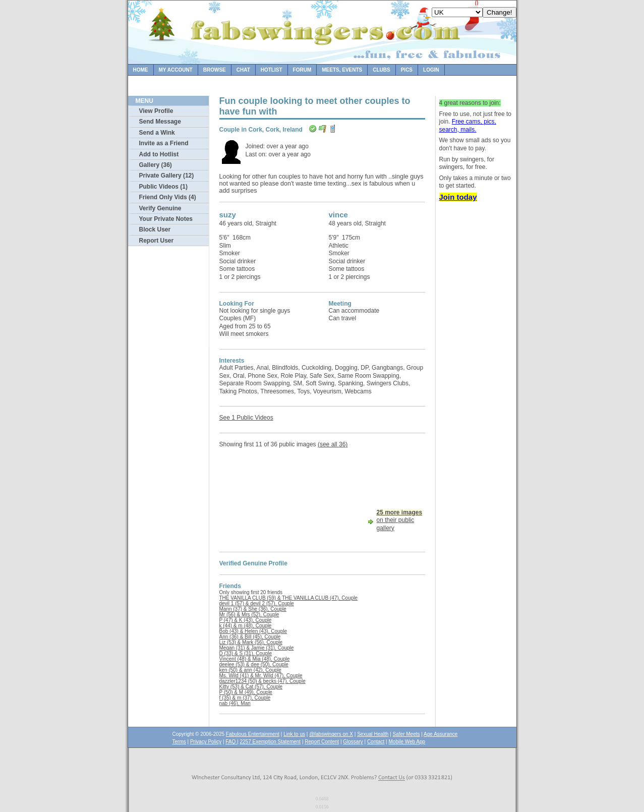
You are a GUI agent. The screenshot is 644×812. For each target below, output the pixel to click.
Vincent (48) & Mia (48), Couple (255, 659)
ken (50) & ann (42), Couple (250, 670)
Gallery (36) (156, 165)
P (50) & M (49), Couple (246, 692)
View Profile (156, 111)
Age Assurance (441, 734)
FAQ (231, 742)
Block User (155, 229)
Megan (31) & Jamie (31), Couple (257, 648)
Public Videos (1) (163, 187)
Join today (458, 197)
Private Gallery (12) (167, 176)
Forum (302, 70)
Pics (407, 70)
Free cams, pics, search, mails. (468, 126)
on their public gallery (400, 520)
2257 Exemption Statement (270, 742)
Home (141, 70)
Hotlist (272, 70)
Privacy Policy (206, 742)
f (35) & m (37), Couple (245, 698)
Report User (157, 241)
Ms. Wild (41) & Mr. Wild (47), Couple (261, 676)
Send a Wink (157, 133)
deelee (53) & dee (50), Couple (254, 664)
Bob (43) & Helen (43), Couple (253, 631)
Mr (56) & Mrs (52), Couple (249, 615)
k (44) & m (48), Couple (246, 626)
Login (431, 70)
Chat (243, 70)
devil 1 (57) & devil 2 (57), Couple (257, 603)
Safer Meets (406, 734)
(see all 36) (333, 444)
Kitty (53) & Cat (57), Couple (251, 687)
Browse (215, 70)
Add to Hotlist (159, 154)
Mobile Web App (407, 742)
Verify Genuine (160, 208)
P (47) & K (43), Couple (246, 620)
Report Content (322, 742)
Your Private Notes (166, 219)
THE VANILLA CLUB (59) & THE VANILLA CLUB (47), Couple (289, 598)
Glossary (353, 742)
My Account (176, 70)
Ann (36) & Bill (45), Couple (250, 637)
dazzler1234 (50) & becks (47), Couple (262, 681)
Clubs (381, 70)
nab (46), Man (235, 703)
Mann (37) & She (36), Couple (253, 609)
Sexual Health (373, 734)
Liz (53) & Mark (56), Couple (251, 642)
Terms (179, 742)
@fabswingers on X (331, 734)
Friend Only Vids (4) (168, 197)
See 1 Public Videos (246, 418)
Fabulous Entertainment (253, 734)
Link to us (294, 734)
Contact (376, 742)
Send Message (160, 122)
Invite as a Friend (164, 143)
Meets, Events (342, 70)
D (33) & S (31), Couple (246, 653)
